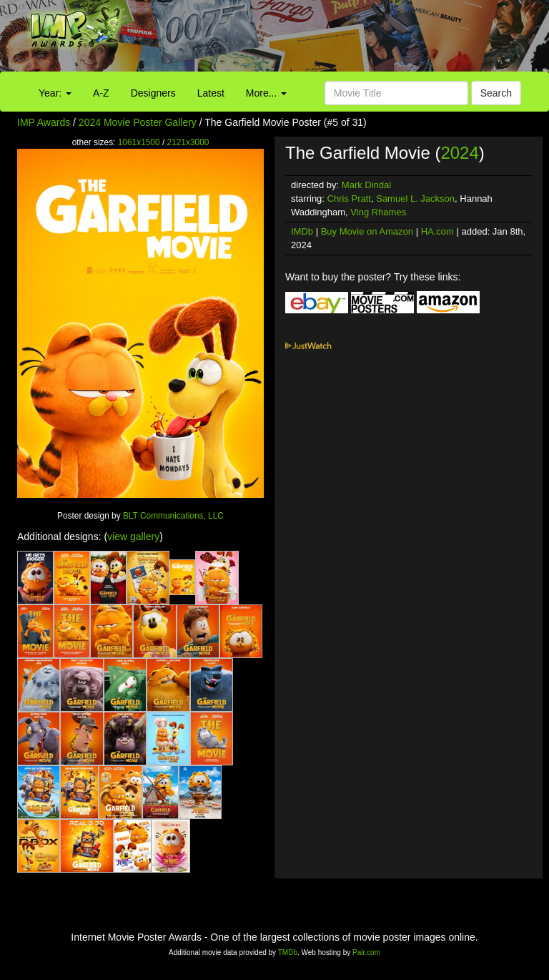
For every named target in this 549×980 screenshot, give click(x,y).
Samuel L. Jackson (415, 199)
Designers (153, 93)
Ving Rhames (378, 212)
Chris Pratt (349, 199)
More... (266, 93)
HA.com (437, 231)
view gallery (133, 536)
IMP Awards (44, 122)
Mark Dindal (366, 185)
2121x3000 (188, 142)
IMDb (302, 231)
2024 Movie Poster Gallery (138, 122)
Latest (211, 93)
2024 (459, 153)
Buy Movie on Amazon (367, 231)
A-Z (101, 93)
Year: (55, 93)
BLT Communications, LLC (173, 516)
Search (496, 93)
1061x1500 (139, 142)
